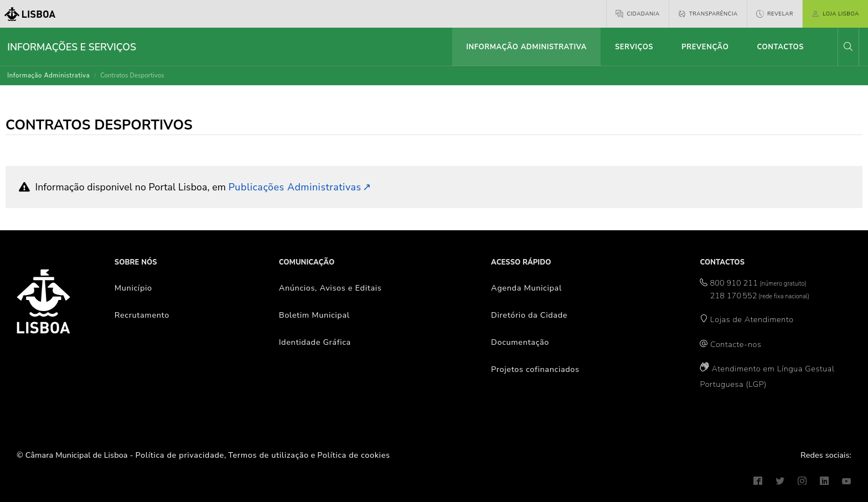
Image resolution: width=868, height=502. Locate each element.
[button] (848, 47)
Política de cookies (353, 455)
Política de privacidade (180, 455)
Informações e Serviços (72, 47)
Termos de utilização (268, 455)
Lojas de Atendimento (752, 319)
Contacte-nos (736, 344)
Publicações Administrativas (295, 187)
